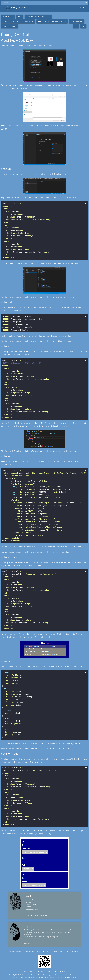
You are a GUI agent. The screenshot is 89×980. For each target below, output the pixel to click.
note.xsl (55, 552)
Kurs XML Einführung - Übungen (52, 21)
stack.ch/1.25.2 (47, 952)
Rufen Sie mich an (41, 916)
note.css (55, 748)
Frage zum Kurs (10, 26)
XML (20, 17)
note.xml (55, 297)
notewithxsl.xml (43, 637)
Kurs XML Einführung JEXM (38, 17)
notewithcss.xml (43, 834)
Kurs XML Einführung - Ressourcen (18, 21)
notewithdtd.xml (59, 451)
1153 (78, 952)
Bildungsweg (77, 21)
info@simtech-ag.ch (32, 909)
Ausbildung (8, 17)
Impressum (28, 944)
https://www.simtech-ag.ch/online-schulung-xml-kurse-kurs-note (45, 971)
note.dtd (55, 341)
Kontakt (29, 916)
